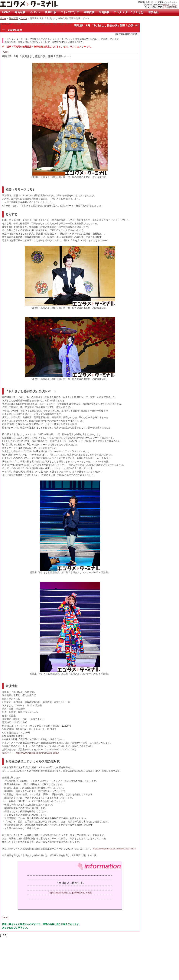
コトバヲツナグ (70, 12)
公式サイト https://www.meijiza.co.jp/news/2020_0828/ (30, 753)
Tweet (5, 52)
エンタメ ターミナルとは (129, 12)
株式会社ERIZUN (170, 7)
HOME (6, 12)
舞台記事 (20, 12)
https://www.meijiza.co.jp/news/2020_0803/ (115, 849)
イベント (35, 12)
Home (3, 18)
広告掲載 (104, 12)
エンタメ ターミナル (38, 5)
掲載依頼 (89, 12)
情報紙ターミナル (170, 5)
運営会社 (153, 12)
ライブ (24, 18)
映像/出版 (50, 12)
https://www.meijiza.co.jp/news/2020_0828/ (70, 893)
